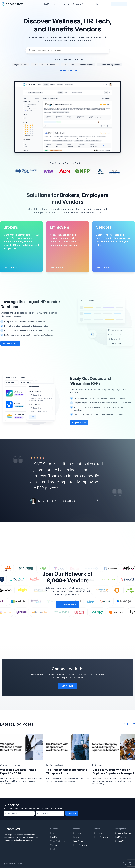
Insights (66, 4)
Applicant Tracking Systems (109, 65)
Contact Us (120, 841)
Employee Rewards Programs (82, 65)
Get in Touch (67, 686)
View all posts (128, 724)
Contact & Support (58, 841)
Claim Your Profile (66, 605)
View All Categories (67, 70)
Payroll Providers (21, 65)
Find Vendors (51, 4)
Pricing (76, 837)
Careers (54, 845)
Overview (77, 833)
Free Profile (78, 841)
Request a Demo (119, 4)
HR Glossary (97, 765)
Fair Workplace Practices (56, 765)
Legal (53, 849)
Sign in (105, 4)
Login (53, 833)
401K (34, 65)
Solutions (79, 4)
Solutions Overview (123, 833)
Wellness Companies (49, 65)
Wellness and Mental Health (11, 765)
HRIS (64, 65)
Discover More (9, 343)
